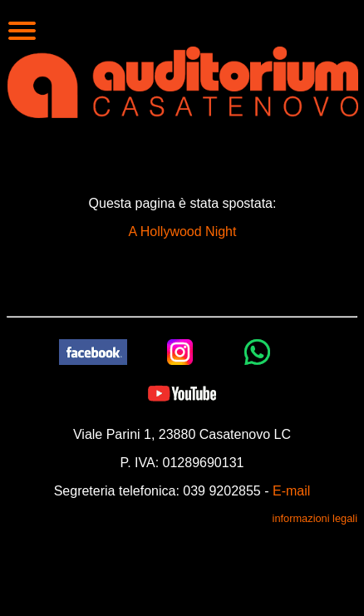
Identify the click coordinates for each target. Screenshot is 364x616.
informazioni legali (315, 518)
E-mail (291, 491)
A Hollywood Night (183, 232)
